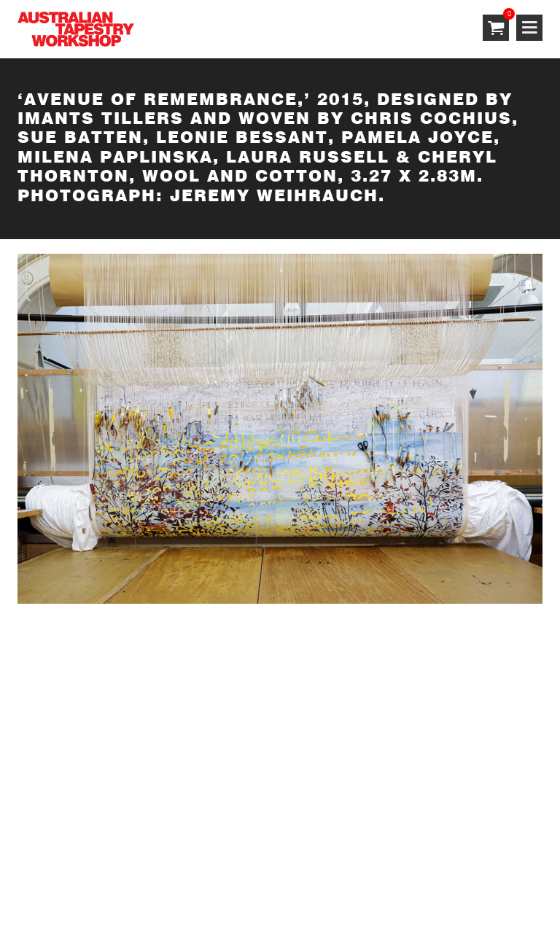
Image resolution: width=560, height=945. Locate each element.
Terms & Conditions (70, 877)
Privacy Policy (174, 877)
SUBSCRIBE (51, 689)
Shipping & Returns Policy (295, 877)
